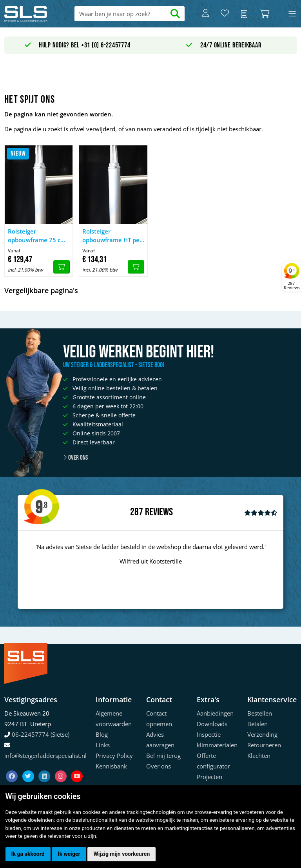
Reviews (159, 512)
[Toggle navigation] (292, 14)
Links (103, 745)
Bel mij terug (163, 756)
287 (137, 512)
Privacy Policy (114, 756)
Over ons (75, 458)
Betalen (257, 724)
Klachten (259, 756)
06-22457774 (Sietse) (41, 734)
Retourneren (264, 745)
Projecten (209, 777)
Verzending (262, 734)
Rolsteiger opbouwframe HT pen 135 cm (113, 236)
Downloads (212, 724)
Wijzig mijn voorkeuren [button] (121, 854)
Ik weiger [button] (69, 854)
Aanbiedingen (215, 713)
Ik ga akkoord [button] (28, 854)
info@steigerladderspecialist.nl (45, 756)
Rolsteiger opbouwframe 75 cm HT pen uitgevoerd (37, 236)
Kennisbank (111, 766)
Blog (102, 734)
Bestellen (260, 713)
